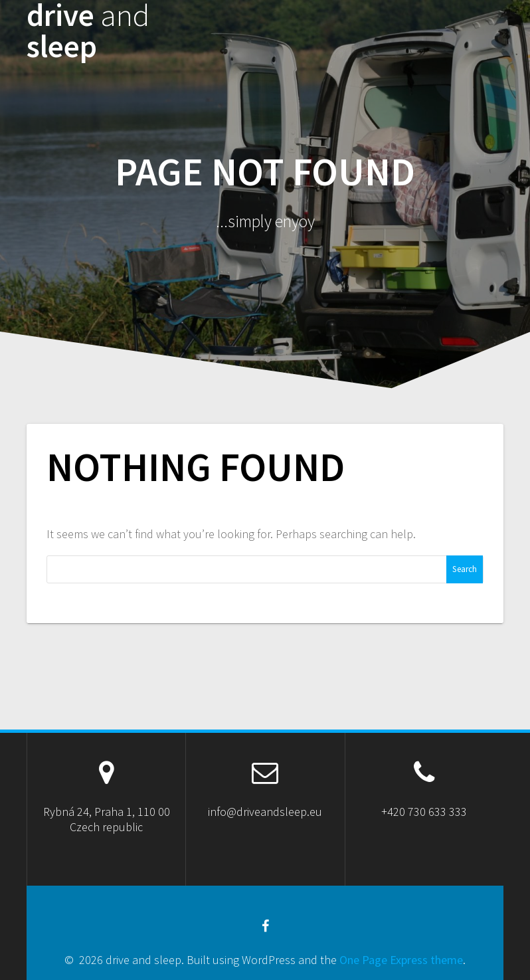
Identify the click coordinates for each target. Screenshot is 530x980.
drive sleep (88, 31)
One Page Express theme (401, 960)
